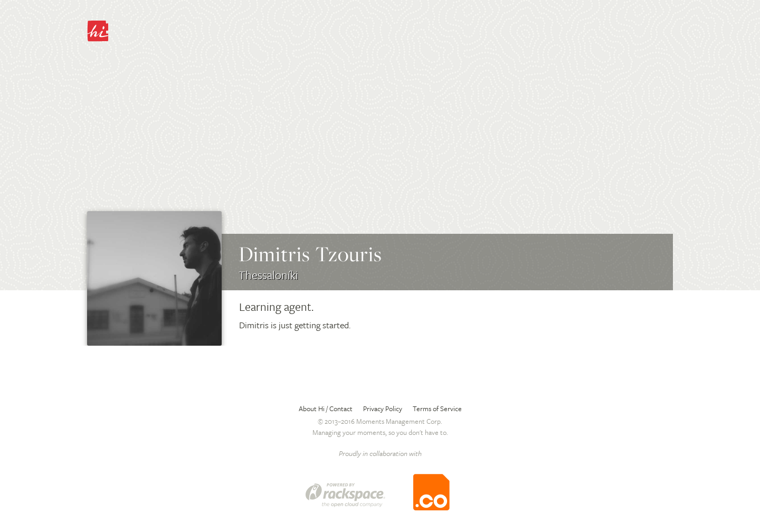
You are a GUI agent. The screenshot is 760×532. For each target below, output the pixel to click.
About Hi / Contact (326, 408)
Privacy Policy (383, 408)
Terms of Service (437, 408)
